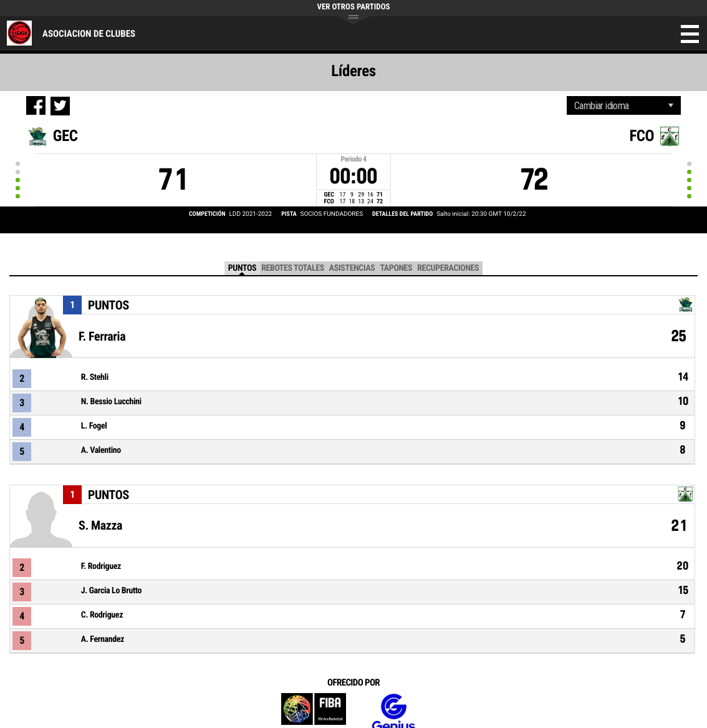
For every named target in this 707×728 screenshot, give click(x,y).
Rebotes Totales (293, 268)
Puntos (242, 268)
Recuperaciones (448, 268)
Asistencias (352, 268)
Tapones (396, 268)
